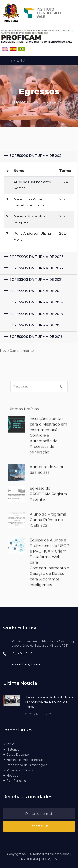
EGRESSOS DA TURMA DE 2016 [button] (33, 340)
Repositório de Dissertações (25, 765)
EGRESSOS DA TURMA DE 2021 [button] (33, 282)
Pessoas (23, 102)
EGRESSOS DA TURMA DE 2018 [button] (34, 317)
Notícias (11, 776)
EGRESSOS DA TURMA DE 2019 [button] (33, 305)
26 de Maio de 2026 (38, 714)
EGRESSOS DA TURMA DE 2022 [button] (34, 271)
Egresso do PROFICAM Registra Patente (48, 504)
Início (9, 744)
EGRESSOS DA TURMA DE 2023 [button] (34, 260)
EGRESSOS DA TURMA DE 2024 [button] (34, 159)
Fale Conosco (15, 781)
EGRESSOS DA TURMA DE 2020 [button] (34, 294)
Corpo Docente (16, 755)
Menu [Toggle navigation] (18, 61)
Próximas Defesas (18, 770)
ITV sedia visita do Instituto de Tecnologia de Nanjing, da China (49, 702)
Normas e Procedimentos (24, 760)
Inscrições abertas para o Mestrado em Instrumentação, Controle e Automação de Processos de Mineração (48, 445)
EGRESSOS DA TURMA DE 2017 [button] (33, 328)
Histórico (11, 749)
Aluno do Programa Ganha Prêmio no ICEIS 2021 (48, 529)
